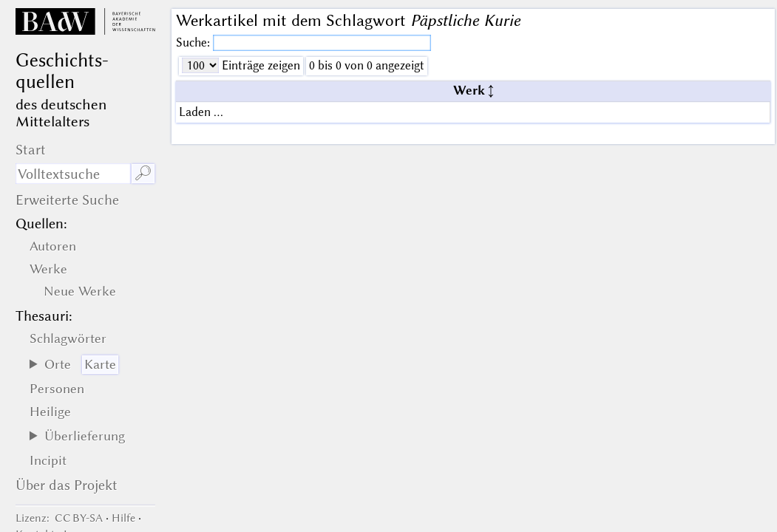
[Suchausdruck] (73, 174)
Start (31, 150)
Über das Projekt (67, 485)
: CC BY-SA (59, 518)
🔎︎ (143, 173)
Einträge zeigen (259, 65)
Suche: (194, 42)
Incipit (48, 460)
